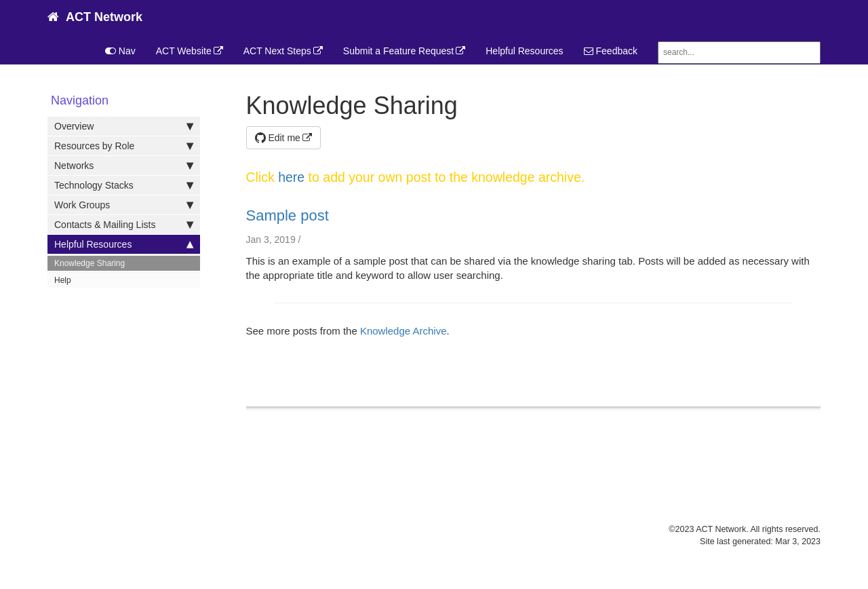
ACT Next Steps (277, 51)
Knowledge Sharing (90, 263)
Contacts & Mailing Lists (124, 225)
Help (63, 280)
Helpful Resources (524, 51)
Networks (124, 166)
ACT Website (184, 51)
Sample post (288, 215)
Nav (120, 51)
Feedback (611, 51)
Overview (124, 126)
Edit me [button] (278, 138)
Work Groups (124, 205)
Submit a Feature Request (398, 51)
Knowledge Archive (403, 331)
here (291, 177)
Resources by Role (124, 146)
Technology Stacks (124, 185)
